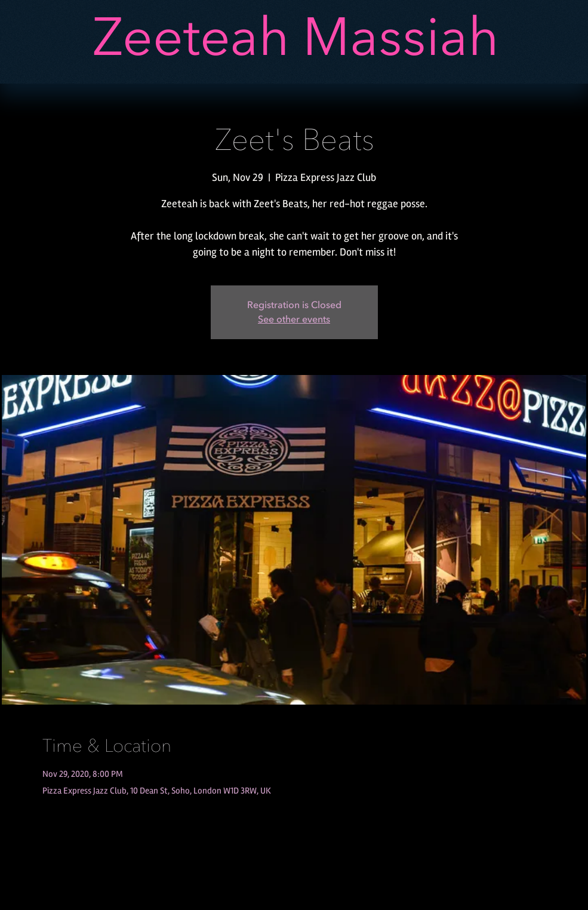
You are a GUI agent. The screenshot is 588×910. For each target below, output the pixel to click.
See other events (294, 319)
